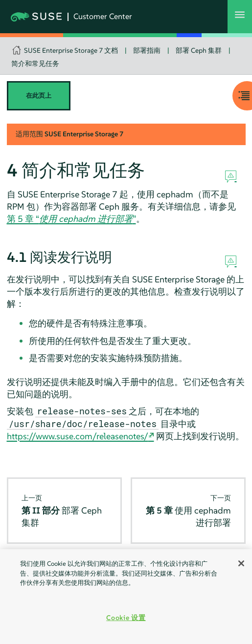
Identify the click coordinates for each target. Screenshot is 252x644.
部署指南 (147, 50)
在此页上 (39, 96)
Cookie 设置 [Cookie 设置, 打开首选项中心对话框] (126, 618)
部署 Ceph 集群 (199, 50)
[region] (126, 597)
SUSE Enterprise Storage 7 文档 (71, 50)
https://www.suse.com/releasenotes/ (78, 436)
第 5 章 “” (71, 219)
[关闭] (241, 563)
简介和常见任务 (35, 64)
